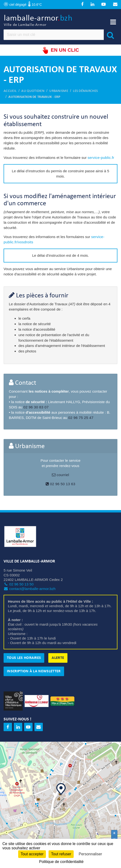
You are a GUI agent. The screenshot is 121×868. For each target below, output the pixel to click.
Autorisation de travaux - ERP (34, 97)
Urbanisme (59, 91)
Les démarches (85, 91)
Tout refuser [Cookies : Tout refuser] (61, 854)
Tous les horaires (24, 658)
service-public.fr (101, 158)
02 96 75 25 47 (81, 418)
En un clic (60, 50)
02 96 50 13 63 (60, 484)
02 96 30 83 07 (36, 407)
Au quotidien (33, 91)
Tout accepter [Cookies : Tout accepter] (32, 854)
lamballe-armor (38, 21)
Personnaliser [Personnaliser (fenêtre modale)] (90, 854)
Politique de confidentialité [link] (61, 862)
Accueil (10, 91)
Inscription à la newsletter (34, 671)
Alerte (58, 658)
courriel (60, 475)
